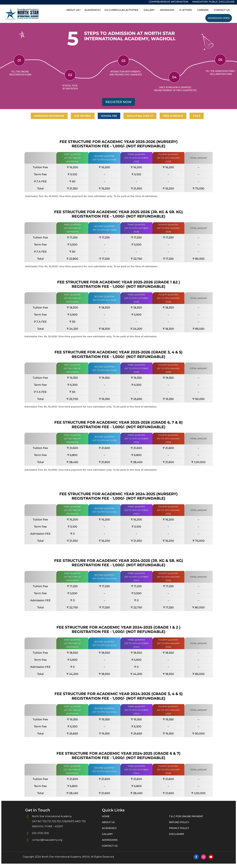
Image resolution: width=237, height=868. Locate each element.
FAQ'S (197, 116)
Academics (92, 10)
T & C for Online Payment (186, 816)
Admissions (110, 840)
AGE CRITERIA (83, 116)
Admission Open (219, 18)
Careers (203, 10)
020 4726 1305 (37, 833)
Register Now (118, 102)
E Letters (186, 10)
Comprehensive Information (168, 2)
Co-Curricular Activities (121, 10)
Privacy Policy (179, 828)
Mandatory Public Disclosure (213, 2)
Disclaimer (177, 834)
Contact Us (222, 10)
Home (106, 816)
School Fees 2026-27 (140, 116)
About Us (73, 10)
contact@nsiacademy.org (44, 840)
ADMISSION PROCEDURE (49, 116)
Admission (167, 10)
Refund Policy (179, 822)
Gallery (149, 10)
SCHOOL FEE (109, 116)
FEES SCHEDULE (173, 116)
